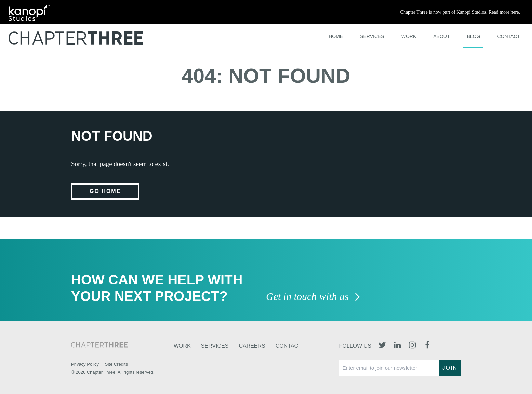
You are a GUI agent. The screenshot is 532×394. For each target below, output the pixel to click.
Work (409, 36)
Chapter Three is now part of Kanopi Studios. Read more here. (460, 12)
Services (372, 36)
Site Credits (116, 364)
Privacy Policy (85, 364)
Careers (252, 346)
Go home (105, 191)
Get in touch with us (313, 297)
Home (336, 36)
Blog (473, 36)
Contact (509, 36)
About (441, 36)
